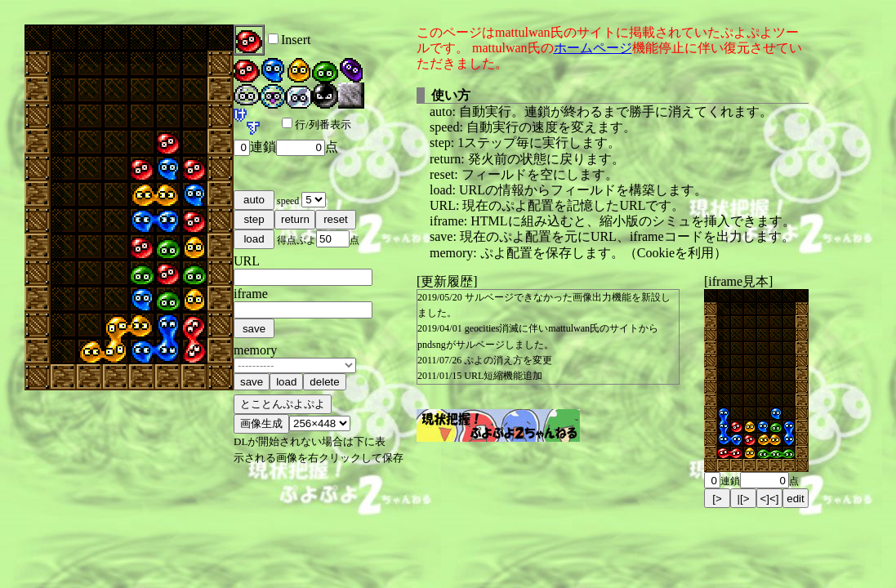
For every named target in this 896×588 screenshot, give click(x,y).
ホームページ (593, 48)
